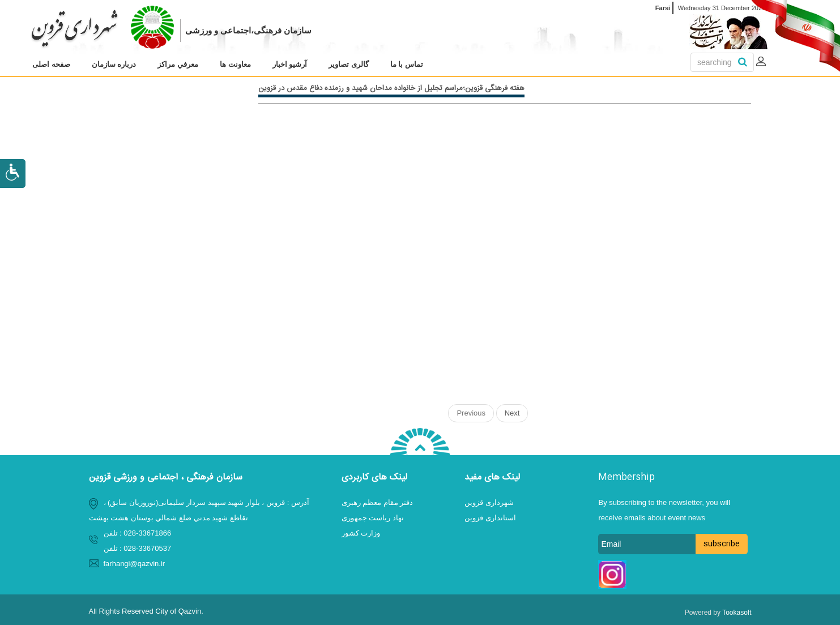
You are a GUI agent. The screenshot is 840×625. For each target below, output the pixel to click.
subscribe (722, 544)
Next (512, 413)
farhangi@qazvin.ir (135, 564)
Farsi (663, 8)
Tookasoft (737, 613)
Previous (471, 413)
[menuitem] (51, 65)
